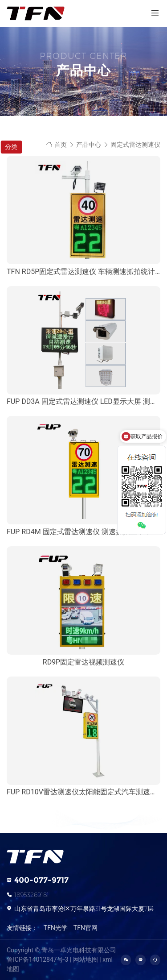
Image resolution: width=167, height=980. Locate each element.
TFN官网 (86, 928)
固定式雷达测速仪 (135, 145)
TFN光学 (56, 928)
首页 (56, 145)
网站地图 (86, 959)
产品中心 (89, 145)
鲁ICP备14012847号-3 (37, 959)
